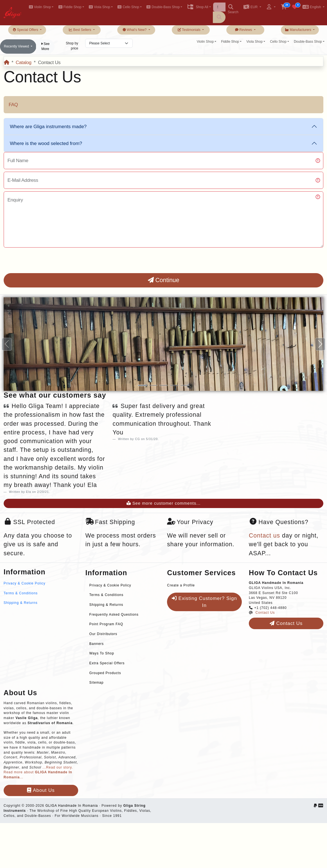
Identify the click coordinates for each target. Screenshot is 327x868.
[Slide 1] (142, 385)
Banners (97, 644)
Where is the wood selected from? (46, 143)
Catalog (24, 63)
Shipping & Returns (21, 603)
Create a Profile (181, 585)
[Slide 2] (153, 385)
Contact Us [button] (286, 623)
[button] (252, 7)
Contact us (264, 536)
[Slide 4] (174, 385)
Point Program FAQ (106, 624)
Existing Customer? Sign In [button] (204, 602)
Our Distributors (103, 634)
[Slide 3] (164, 385)
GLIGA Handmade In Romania (72, 806)
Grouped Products (105, 673)
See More (45, 46)
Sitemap (97, 683)
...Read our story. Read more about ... (38, 772)
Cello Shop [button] (128, 7)
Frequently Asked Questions (114, 615)
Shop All (198, 7)
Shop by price (72, 46)
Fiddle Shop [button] (70, 7)
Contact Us (265, 613)
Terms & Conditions (21, 593)
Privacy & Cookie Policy (25, 583)
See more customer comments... (164, 503)
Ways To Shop (102, 653)
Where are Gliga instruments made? (48, 127)
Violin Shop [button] (40, 7)
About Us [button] (41, 790)
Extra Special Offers (107, 663)
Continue (164, 280)
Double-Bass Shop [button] (163, 7)
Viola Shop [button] (100, 7)
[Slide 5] (185, 385)
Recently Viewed (17, 46)
